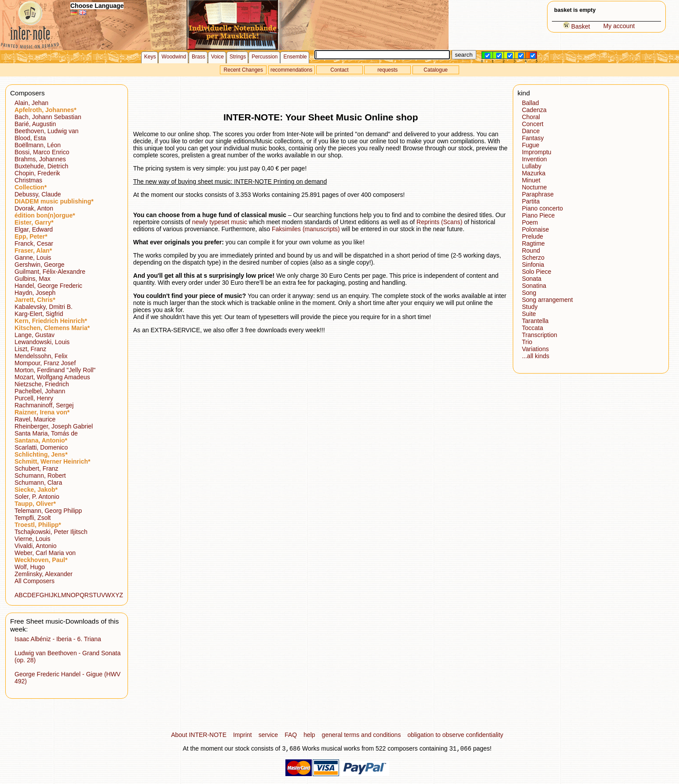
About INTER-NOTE (199, 735)
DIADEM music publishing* (54, 201)
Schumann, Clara (38, 483)
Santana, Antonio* (41, 440)
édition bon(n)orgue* (45, 215)
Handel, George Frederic (48, 286)
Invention (535, 159)
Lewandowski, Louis (42, 342)
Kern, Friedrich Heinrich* (51, 321)
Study (530, 307)
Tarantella (535, 321)
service (268, 735)
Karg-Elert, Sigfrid (39, 314)
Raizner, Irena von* (42, 412)
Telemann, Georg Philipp (48, 511)
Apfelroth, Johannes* (46, 110)
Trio (527, 342)
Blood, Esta (30, 138)
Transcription (540, 335)
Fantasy (533, 138)
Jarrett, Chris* (35, 300)
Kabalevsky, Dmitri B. (44, 307)
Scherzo (533, 258)
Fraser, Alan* (33, 250)
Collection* (31, 187)
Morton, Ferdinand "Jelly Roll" (55, 370)
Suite (529, 314)
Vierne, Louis (32, 539)
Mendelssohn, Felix (41, 356)
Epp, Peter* (31, 236)
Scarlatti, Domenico (41, 447)
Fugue (531, 145)
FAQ (291, 735)
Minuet (531, 180)
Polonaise (536, 229)
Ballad (531, 103)
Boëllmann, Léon (38, 145)
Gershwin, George (40, 265)
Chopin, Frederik (37, 173)
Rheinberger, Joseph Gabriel (54, 426)
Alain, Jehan (31, 103)
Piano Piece (538, 215)
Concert (533, 124)
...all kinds (536, 356)
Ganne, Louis (33, 258)
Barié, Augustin (35, 124)
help (309, 735)
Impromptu (537, 152)
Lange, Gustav (35, 335)
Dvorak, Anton (34, 208)
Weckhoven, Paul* (41, 560)
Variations (535, 349)
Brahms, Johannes (40, 159)
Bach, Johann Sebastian (48, 117)
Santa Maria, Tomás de (46, 433)
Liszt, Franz (30, 349)
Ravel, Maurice (35, 419)
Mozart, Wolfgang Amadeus (52, 377)
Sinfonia (533, 265)
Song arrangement (548, 300)
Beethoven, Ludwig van (47, 131)
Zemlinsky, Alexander (44, 574)
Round (531, 250)
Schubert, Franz (37, 468)
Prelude (533, 236)
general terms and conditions (361, 735)
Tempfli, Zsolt (33, 518)
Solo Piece (537, 272)
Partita (531, 201)
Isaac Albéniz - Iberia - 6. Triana (58, 639)
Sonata (532, 279)
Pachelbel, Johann (40, 391)
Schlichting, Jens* (41, 454)
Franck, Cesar (34, 243)
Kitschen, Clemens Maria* (52, 328)
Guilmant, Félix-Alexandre (50, 272)
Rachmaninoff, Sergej (44, 405)
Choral (531, 117)
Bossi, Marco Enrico (42, 152)
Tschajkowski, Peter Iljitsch (51, 532)
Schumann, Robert (40, 475)
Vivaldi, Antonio (35, 546)
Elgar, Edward (34, 229)
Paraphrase (538, 194)
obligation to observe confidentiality (455, 735)
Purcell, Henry (34, 398)
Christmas (28, 180)
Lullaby (532, 166)
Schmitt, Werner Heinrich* (52, 461)
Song (529, 293)
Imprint (243, 735)
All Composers (35, 581)
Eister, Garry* (34, 222)
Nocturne (535, 187)
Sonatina (534, 286)
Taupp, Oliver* (35, 504)
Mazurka (534, 173)
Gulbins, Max (33, 279)
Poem (530, 222)
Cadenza (534, 110)
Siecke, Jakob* (36, 490)
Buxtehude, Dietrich (41, 166)
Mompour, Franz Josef (45, 363)
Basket (577, 26)
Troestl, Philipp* (38, 525)
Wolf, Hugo (30, 567)
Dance (531, 131)
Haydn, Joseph (35, 293)
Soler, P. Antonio (37, 497)
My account (619, 26)
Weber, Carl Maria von (45, 553)
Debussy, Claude (38, 194)
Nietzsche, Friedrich (42, 384)
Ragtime (533, 243)
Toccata (533, 328)
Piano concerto (542, 208)
